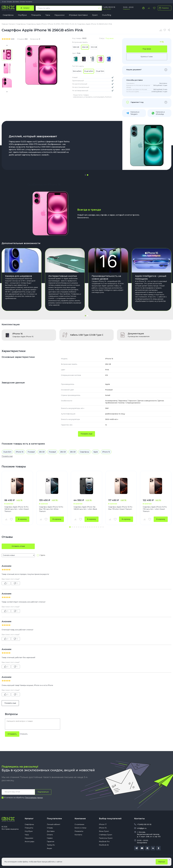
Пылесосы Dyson (106, 838)
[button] (85, 175)
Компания (80, 819)
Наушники (60, 15)
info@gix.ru (142, 828)
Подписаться (43, 792)
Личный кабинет (54, 824)
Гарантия (51, 842)
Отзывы (9, 2)
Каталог (29, 819)
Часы (48, 15)
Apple (96, 452)
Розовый (31, 452)
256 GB (42, 452)
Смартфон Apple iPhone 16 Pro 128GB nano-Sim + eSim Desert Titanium (17, 509)
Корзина (163, 8)
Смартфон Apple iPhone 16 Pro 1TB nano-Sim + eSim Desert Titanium (155, 509)
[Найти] (99, 8)
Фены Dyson (104, 831)
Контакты (29, 2)
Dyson (95, 15)
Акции (49, 848)
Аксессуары (29, 842)
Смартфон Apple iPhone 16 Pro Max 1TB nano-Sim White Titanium (51, 509)
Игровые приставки (78, 15)
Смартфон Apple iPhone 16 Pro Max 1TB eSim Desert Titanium (120, 508)
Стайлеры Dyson (106, 835)
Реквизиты (79, 831)
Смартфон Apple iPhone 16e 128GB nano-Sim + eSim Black (85, 508)
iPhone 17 (103, 824)
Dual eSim (7, 452)
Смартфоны (8, 15)
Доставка (16, 2)
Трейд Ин (51, 845)
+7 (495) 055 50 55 (108, 7)
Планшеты (36, 15)
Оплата (23, 2)
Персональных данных (34, 798)
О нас (4, 2)
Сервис (50, 838)
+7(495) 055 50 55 (144, 824)
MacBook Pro (104, 842)
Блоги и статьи (80, 828)
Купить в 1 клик (147, 57)
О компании (79, 824)
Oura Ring (107, 15)
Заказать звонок (106, 9)
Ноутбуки (22, 15)
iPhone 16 (20, 452)
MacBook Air (104, 845)
